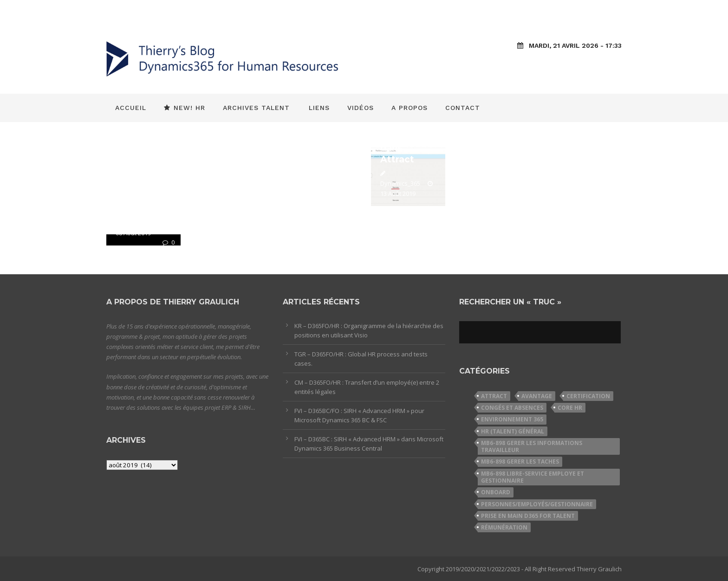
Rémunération (504, 527)
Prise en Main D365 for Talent (528, 516)
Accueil (131, 108)
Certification (588, 396)
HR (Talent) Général (513, 431)
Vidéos (361, 108)
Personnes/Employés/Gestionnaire (537, 504)
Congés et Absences (512, 408)
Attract (494, 396)
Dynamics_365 (400, 183)
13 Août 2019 (398, 194)
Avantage (537, 396)
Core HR (570, 408)
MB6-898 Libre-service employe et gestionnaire (533, 477)
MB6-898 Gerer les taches (520, 462)
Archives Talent (256, 108)
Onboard (496, 492)
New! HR (185, 108)
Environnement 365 (512, 419)
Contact (463, 108)
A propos (409, 108)
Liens (319, 108)
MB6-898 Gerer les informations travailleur (532, 446)
